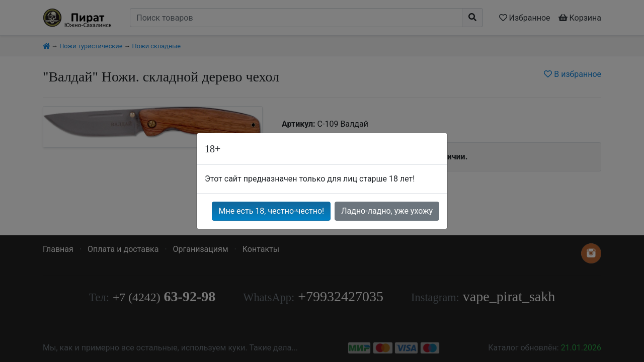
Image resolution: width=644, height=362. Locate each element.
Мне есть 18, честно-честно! (271, 211)
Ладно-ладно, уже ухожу (387, 211)
